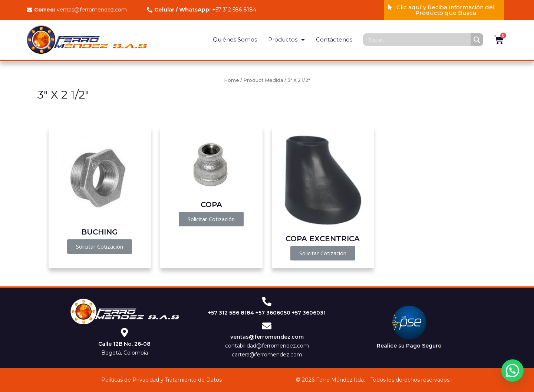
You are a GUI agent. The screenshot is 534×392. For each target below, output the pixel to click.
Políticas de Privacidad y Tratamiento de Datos (161, 380)
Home (232, 80)
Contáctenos (334, 39)
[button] (444, 10)
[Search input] (419, 40)
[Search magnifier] (477, 40)
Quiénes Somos (235, 39)
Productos (286, 40)
